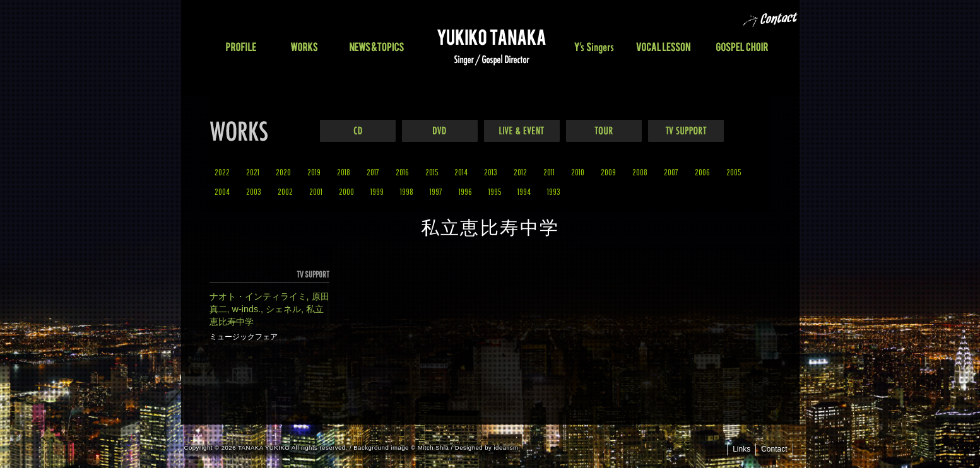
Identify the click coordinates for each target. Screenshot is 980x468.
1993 (554, 191)
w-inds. (247, 309)
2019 (314, 172)
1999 (377, 191)
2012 (520, 172)
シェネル (283, 309)
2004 (222, 191)
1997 (436, 191)
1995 (495, 191)
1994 (524, 191)
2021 (253, 172)
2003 (254, 191)
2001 (316, 191)
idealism (506, 448)
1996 (465, 191)
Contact (774, 449)
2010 (578, 172)
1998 (407, 191)
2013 (491, 172)
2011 (549, 172)
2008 (640, 172)
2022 (222, 172)
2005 (734, 172)
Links (741, 449)
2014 (461, 172)
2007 (671, 172)
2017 (373, 172)
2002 (285, 191)
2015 (432, 172)
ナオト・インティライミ (258, 296)
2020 (283, 172)
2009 (608, 172)
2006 (702, 172)
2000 (346, 191)
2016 (402, 172)
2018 (344, 172)
